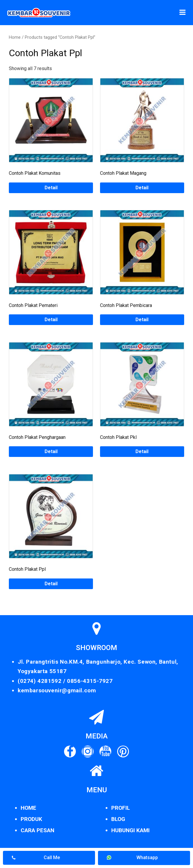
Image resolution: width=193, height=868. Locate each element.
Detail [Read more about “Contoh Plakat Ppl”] (51, 584)
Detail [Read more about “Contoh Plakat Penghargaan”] (51, 451)
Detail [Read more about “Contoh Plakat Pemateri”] (51, 320)
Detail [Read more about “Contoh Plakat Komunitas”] (51, 188)
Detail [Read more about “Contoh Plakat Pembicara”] (142, 320)
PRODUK (31, 819)
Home (15, 37)
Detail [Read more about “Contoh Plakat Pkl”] (142, 451)
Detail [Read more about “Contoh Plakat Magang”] (142, 188)
